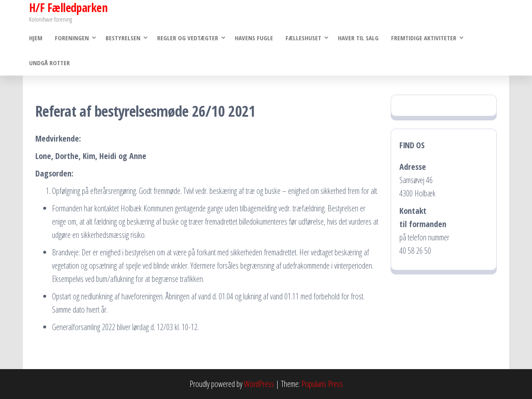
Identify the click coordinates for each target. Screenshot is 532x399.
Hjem (36, 38)
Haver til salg (358, 38)
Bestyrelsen (123, 38)
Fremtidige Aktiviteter (424, 38)
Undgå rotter (49, 63)
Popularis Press (322, 384)
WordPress (259, 384)
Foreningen (72, 38)
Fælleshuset (303, 38)
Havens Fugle (254, 38)
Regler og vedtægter (188, 38)
